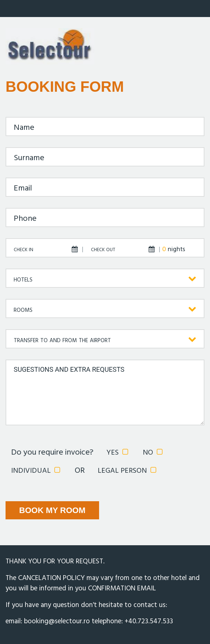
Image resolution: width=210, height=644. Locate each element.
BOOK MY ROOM (52, 510)
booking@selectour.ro (57, 621)
